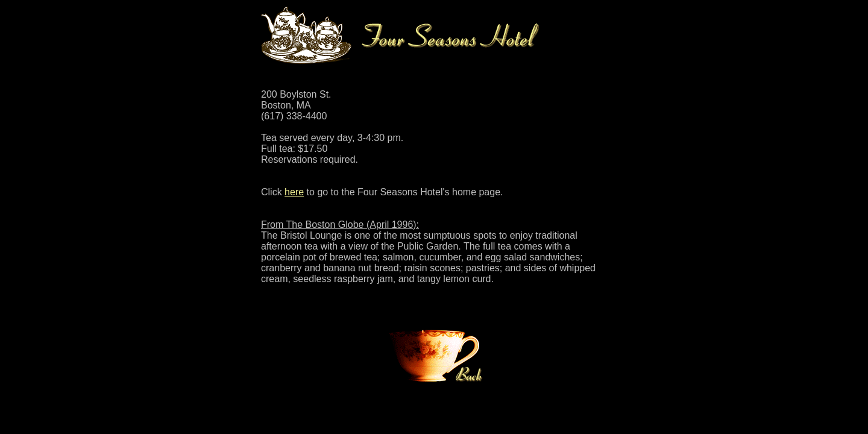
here (294, 192)
